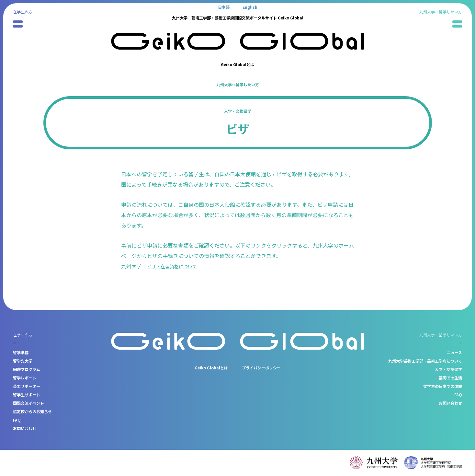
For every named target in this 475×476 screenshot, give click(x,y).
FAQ (17, 420)
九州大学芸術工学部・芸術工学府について (425, 361)
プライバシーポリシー (261, 368)
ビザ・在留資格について (175, 266)
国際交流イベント (28, 403)
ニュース (454, 352)
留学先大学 (23, 361)
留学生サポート (27, 395)
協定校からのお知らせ (32, 411)
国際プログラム (27, 369)
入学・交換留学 (238, 111)
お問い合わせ (25, 428)
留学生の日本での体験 (443, 386)
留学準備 (21, 352)
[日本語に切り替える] (224, 7)
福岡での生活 (450, 378)
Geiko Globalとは (238, 64)
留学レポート (25, 378)
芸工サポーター (27, 386)
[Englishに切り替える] (250, 7)
